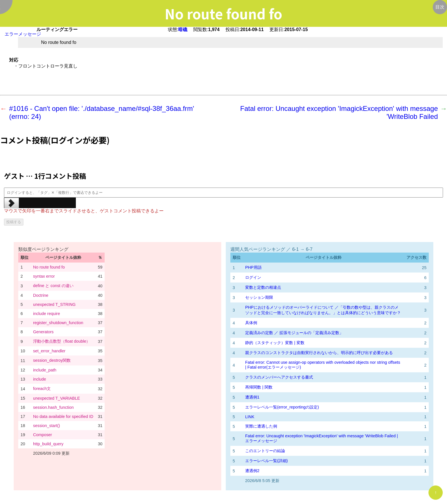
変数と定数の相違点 (263, 287)
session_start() (46, 426)
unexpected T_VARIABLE (56, 398)
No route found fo (49, 267)
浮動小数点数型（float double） (62, 341)
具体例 (251, 323)
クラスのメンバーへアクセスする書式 (279, 377)
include (40, 379)
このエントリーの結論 (265, 451)
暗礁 (183, 30)
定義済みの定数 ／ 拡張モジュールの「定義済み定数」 (294, 333)
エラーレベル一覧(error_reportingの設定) (282, 407)
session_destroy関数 (52, 360)
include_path (45, 370)
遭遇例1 (252, 397)
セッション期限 (259, 297)
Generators (43, 332)
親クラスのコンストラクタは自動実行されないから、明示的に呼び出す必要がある (319, 353)
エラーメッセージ (23, 34)
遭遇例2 (252, 471)
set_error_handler (49, 351)
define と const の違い (53, 286)
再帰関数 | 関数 (259, 387)
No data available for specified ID (63, 416)
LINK (250, 417)
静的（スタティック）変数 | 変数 (275, 343)
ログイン (253, 277)
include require (46, 314)
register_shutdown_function (58, 323)
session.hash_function (53, 407)
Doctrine (41, 295)
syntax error (44, 276)
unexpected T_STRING (54, 304)
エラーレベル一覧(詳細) (267, 461)
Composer (42, 435)
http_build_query (48, 444)
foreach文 (42, 389)
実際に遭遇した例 (261, 426)
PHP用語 (253, 267)
